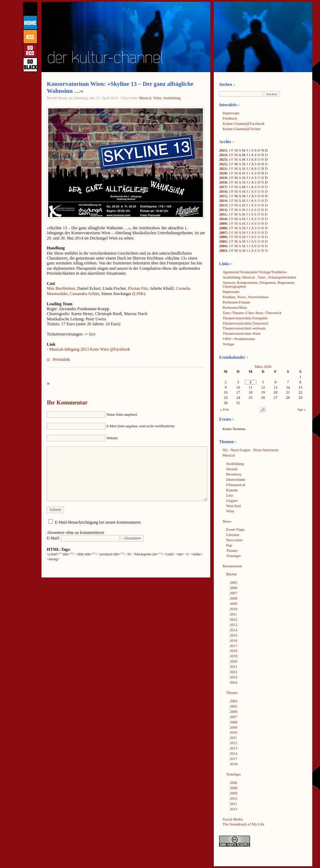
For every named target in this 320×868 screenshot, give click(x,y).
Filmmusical (236, 485)
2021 (223, 168)
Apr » (302, 409)
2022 (223, 164)
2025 (223, 150)
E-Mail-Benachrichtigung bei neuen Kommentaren (98, 522)
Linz (230, 495)
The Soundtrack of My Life (244, 824)
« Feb (224, 409)
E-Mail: (83, 538)
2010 (223, 219)
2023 (223, 159)
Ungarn (232, 500)
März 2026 (263, 366)
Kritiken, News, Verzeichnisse (246, 297)
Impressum (231, 113)
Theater (232, 550)
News (227, 521)
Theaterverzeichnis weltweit (244, 328)
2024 (223, 155)
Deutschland (236, 479)
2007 (223, 232)
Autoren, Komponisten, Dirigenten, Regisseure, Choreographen (259, 284)
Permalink (61, 359)
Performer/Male (235, 307)
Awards (232, 469)
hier (92, 334)
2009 (223, 223)
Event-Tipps (235, 529)
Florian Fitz (138, 288)
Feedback (230, 118)
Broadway (234, 474)
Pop (229, 545)
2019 (223, 178)
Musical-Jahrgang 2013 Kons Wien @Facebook (90, 349)
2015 (223, 196)
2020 (223, 173)
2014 (223, 200)
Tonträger (233, 556)
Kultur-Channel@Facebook (244, 123)
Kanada (232, 490)
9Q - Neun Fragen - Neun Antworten (251, 450)
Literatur (233, 535)
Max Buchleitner (61, 288)
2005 (223, 241)
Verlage (228, 344)
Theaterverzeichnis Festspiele (245, 318)
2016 (223, 191)
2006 (223, 237)
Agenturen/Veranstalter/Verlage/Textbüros (255, 272)
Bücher (232, 574)
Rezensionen (232, 566)
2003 (223, 250)
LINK (139, 294)
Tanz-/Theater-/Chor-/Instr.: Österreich (252, 313)
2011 (223, 214)
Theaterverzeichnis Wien (242, 333)
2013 (223, 205)
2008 (223, 228)
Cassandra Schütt (85, 294)
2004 (223, 246)
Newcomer (234, 540)
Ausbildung (172, 98)
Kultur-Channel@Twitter (242, 129)
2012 (223, 210)
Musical (145, 98)
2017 (223, 187)
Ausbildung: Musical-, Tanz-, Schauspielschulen (259, 277)
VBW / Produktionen (239, 339)
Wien (157, 98)
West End (233, 506)
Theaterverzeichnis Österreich (245, 323)
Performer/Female (236, 302)
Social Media (233, 819)
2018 (223, 182)
